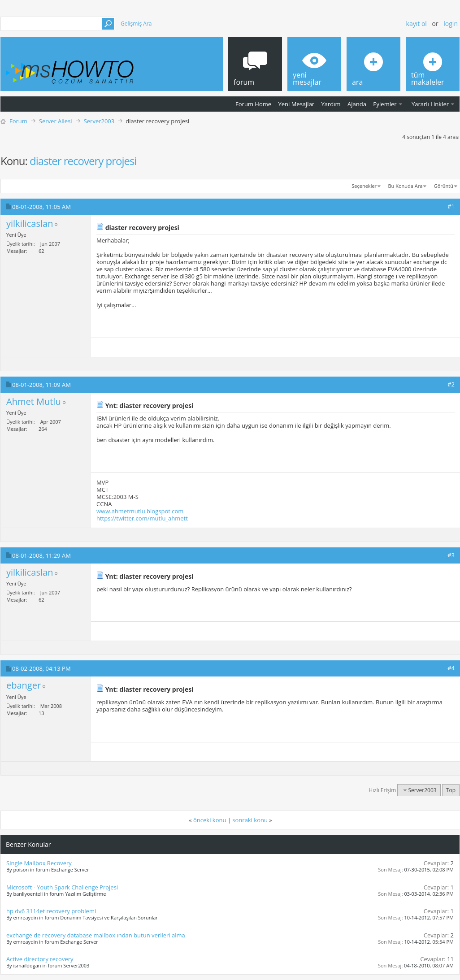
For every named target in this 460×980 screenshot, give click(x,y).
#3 (451, 555)
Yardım (331, 104)
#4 (451, 668)
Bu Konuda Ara (406, 186)
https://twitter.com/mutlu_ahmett (142, 518)
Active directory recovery (40, 959)
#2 (451, 384)
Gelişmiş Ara (136, 24)
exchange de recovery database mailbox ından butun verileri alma (96, 935)
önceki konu (210, 820)
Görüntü (444, 186)
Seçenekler (364, 186)
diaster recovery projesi (83, 161)
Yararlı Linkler (430, 104)
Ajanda (357, 104)
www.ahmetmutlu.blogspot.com (140, 511)
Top (451, 790)
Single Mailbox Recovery (39, 863)
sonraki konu (250, 820)
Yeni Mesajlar (296, 104)
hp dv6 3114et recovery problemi (51, 911)
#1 (451, 206)
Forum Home (253, 104)
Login (451, 24)
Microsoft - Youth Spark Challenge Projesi (62, 887)
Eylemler (385, 104)
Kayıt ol (417, 24)
